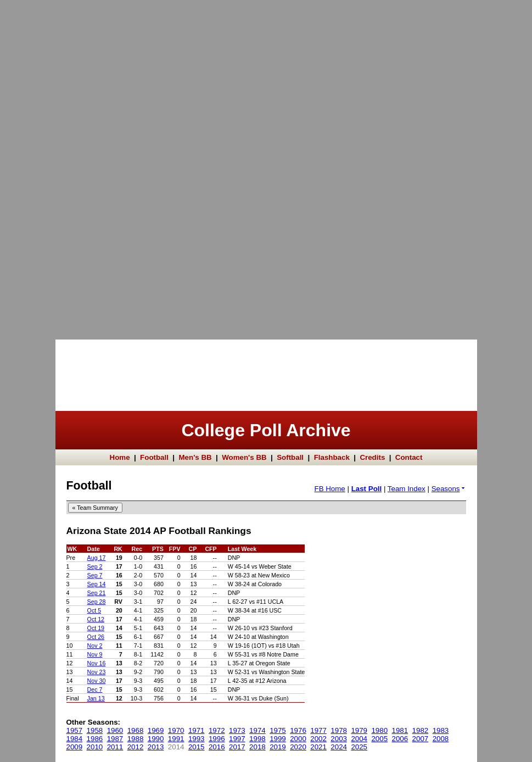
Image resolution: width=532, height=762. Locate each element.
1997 (237, 739)
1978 (339, 730)
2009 (75, 747)
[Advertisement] (44, 165)
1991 (176, 739)
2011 (115, 747)
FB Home (329, 489)
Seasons (449, 489)
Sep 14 (97, 584)
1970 (176, 730)
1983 (441, 730)
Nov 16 (97, 663)
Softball (290, 457)
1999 (278, 739)
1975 (278, 730)
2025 (359, 747)
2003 (339, 739)
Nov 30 (97, 681)
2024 (339, 747)
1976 (298, 730)
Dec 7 (95, 689)
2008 (441, 739)
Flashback (332, 457)
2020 (298, 747)
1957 (75, 730)
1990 (156, 739)
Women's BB (244, 457)
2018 (257, 747)
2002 (318, 739)
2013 (156, 747)
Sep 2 (95, 566)
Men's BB (195, 457)
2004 (359, 739)
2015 (197, 747)
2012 (136, 747)
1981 (400, 730)
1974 (257, 730)
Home (120, 457)
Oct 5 (94, 610)
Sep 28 (97, 602)
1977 (318, 730)
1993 (197, 739)
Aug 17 (97, 558)
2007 (421, 739)
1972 (217, 730)
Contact (409, 457)
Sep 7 (95, 575)
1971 (197, 730)
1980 (379, 730)
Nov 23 (97, 672)
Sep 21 (97, 593)
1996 (217, 739)
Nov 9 (95, 654)
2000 (298, 739)
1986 (95, 739)
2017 (237, 747)
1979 (359, 730)
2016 (217, 747)
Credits (372, 457)
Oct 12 (96, 619)
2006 (400, 739)
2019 (278, 747)
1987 (115, 739)
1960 (115, 730)
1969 (156, 730)
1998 (257, 739)
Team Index (407, 489)
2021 (318, 747)
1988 (136, 739)
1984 (75, 739)
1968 (136, 730)
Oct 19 (96, 628)
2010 (95, 747)
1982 (421, 730)
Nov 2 (95, 646)
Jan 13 (96, 698)
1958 (95, 730)
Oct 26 (96, 637)
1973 (237, 730)
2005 (379, 739)
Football (154, 457)
